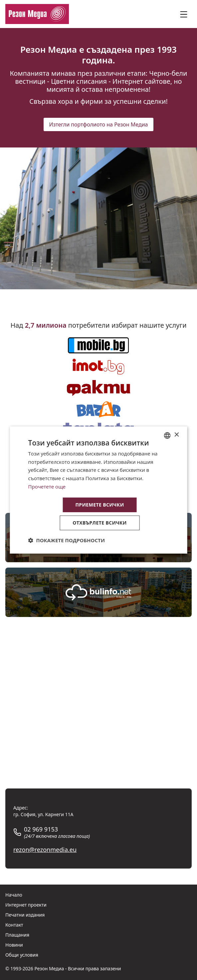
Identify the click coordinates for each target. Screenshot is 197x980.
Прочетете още (47, 486)
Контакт (14, 925)
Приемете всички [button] (99, 505)
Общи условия (22, 955)
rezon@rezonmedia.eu (45, 850)
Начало (14, 895)
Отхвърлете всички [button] (100, 523)
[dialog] (99, 490)
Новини (14, 945)
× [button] (176, 435)
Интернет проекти (26, 905)
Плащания (17, 935)
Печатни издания (25, 915)
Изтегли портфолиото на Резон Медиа (98, 124)
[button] (67, 540)
